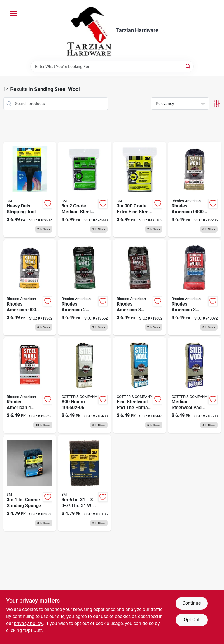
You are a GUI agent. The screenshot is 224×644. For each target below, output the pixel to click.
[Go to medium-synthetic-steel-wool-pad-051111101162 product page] (85, 190)
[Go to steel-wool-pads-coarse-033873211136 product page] (140, 287)
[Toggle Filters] (217, 104)
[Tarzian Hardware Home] (89, 30)
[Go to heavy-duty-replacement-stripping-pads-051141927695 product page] (30, 483)
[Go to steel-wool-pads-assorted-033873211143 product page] (195, 287)
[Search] (188, 66)
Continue (191, 603)
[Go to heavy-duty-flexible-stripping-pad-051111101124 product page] (85, 483)
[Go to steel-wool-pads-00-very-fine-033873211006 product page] (85, 385)
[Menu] (13, 13)
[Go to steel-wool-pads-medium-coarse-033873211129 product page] (85, 287)
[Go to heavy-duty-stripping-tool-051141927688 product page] (30, 190)
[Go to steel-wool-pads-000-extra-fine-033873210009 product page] (30, 287)
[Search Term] (112, 67)
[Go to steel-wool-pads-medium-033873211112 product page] (195, 385)
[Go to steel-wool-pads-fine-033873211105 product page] (140, 385)
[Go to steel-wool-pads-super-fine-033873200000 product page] (195, 190)
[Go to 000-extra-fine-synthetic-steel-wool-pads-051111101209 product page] (140, 190)
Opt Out (192, 620)
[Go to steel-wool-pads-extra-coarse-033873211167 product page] (30, 385)
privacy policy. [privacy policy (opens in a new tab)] (29, 623)
